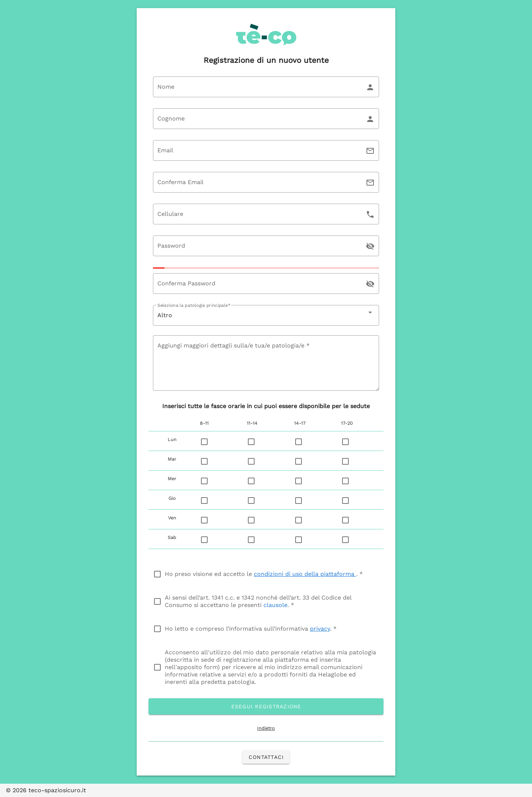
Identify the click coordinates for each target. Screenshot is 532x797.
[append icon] (370, 246)
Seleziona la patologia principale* (194, 305)
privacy (320, 629)
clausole (275, 605)
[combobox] (266, 315)
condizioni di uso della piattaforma (305, 574)
